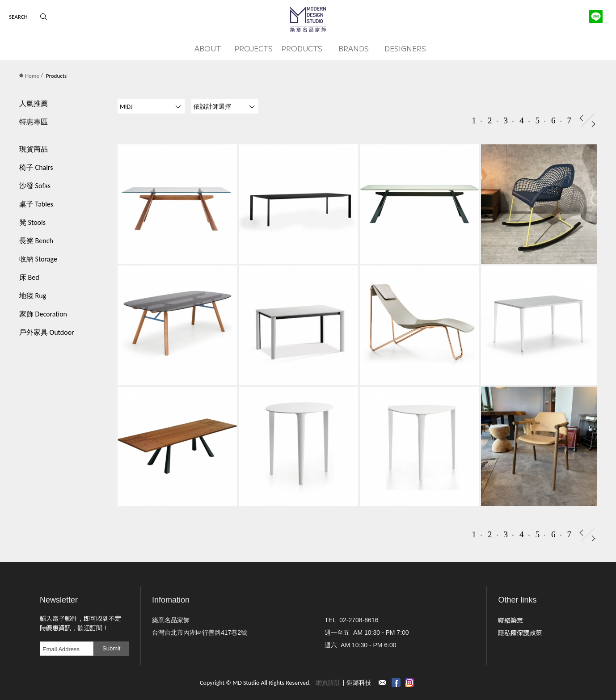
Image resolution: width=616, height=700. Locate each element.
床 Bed (29, 277)
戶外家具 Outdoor (47, 332)
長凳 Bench (36, 241)
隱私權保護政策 (520, 633)
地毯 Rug (33, 296)
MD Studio (308, 19)
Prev (581, 118)
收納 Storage (38, 259)
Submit (111, 648)
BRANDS (354, 48)
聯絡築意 (511, 620)
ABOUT (208, 48)
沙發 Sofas (35, 186)
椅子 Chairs (36, 167)
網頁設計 (328, 683)
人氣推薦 (34, 103)
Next (593, 124)
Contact (383, 683)
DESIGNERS (405, 48)
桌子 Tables (36, 204)
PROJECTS (253, 48)
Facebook (396, 683)
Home (29, 76)
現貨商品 (34, 149)
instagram (409, 683)
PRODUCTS (302, 48)
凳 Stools (32, 222)
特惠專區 (34, 122)
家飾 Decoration (43, 314)
